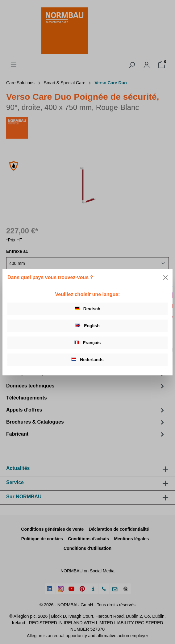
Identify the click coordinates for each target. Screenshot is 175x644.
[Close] (165, 278)
